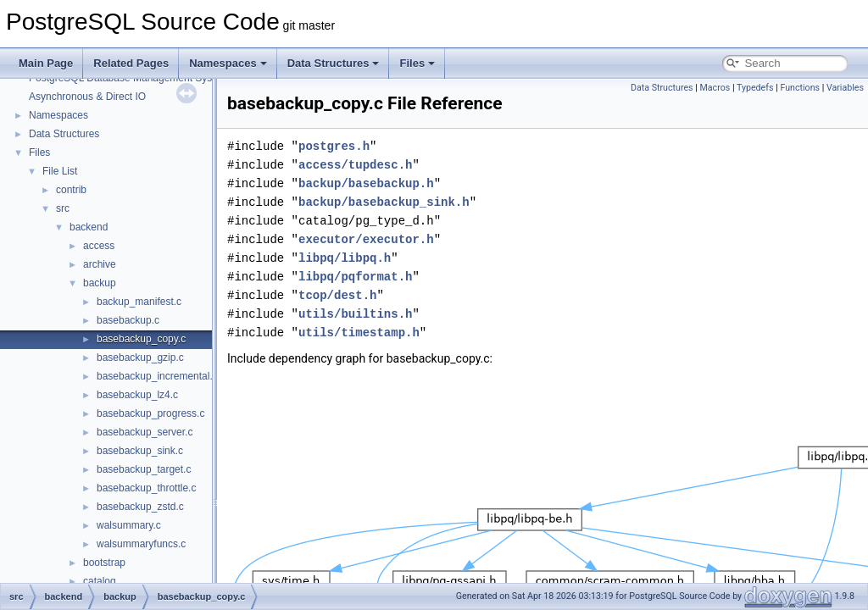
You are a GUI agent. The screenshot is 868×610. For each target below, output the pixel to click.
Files (417, 63)
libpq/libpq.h (345, 258)
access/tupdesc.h (355, 165)
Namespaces (228, 63)
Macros (715, 88)
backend (89, 227)
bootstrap (104, 563)
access (99, 246)
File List (60, 171)
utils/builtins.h (355, 314)
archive (100, 264)
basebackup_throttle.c (146, 488)
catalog (100, 581)
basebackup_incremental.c (157, 376)
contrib (71, 190)
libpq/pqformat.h (355, 277)
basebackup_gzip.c (140, 358)
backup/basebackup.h (366, 183)
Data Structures (334, 63)
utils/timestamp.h (359, 333)
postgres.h (334, 146)
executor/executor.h (366, 239)
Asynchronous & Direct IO (87, 97)
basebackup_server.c (145, 432)
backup (100, 283)
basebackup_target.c (144, 469)
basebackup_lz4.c (137, 395)
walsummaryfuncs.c (141, 544)
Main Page (46, 63)
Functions (800, 88)
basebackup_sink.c (140, 451)
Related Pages (131, 63)
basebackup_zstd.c (140, 507)
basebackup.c (128, 320)
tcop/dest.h (337, 295)
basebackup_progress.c (150, 413)
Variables (845, 88)
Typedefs (755, 88)
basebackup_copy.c (141, 339)
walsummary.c (129, 525)
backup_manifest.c (139, 302)
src (63, 208)
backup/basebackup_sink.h (384, 202)
